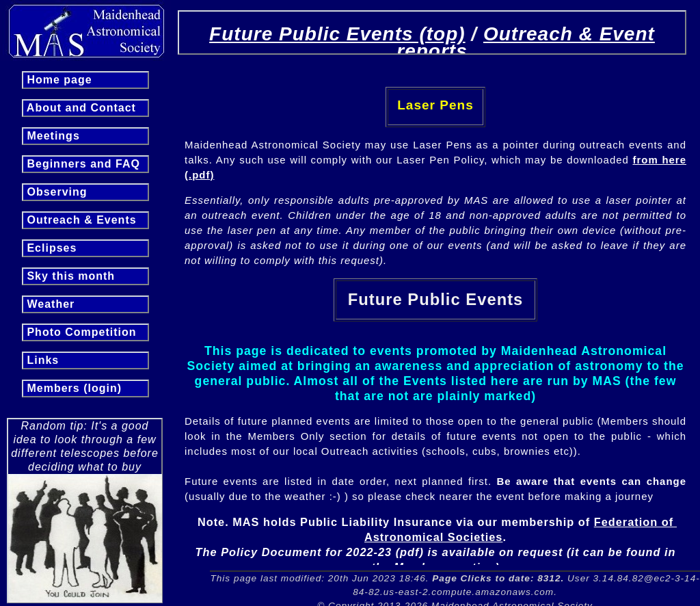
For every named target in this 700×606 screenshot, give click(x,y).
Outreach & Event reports (526, 42)
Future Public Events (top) (337, 34)
